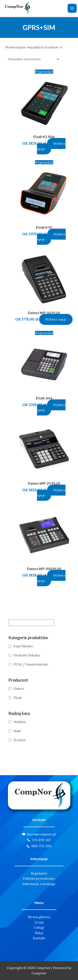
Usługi (39, 927)
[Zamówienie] (33, 59)
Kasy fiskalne (23, 646)
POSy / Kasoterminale (31, 664)
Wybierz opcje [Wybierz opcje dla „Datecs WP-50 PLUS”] (56, 319)
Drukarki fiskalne (27, 655)
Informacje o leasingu (39, 884)
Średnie (20, 740)
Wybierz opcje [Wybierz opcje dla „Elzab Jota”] (51, 408)
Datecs (19, 688)
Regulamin (39, 873)
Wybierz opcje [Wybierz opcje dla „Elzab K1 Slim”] (51, 146)
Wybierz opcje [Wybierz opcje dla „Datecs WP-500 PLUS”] (51, 578)
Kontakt (39, 938)
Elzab (18, 698)
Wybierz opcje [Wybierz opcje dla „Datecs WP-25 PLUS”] (51, 493)
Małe (17, 731)
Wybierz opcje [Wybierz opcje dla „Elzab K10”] (51, 237)
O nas (39, 922)
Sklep (39, 933)
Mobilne (20, 722)
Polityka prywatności (39, 878)
